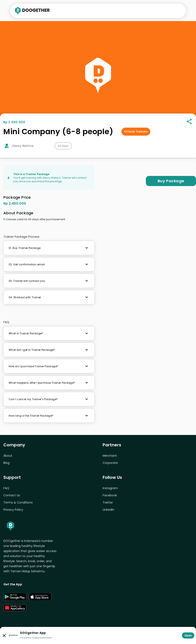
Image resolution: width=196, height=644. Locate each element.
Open (188, 635)
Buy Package (171, 181)
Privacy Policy (13, 510)
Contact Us (12, 495)
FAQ (6, 488)
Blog (6, 463)
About (8, 456)
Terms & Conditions (18, 502)
